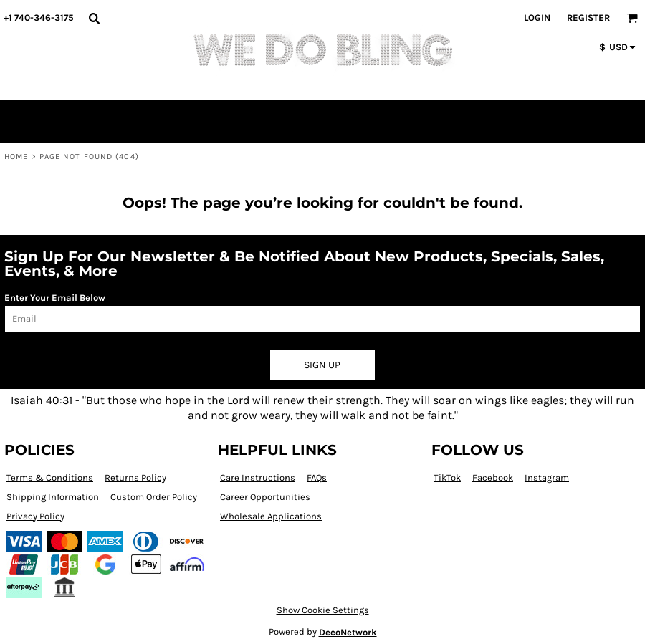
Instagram (547, 477)
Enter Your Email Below (55, 298)
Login (537, 18)
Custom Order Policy (154, 497)
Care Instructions (258, 477)
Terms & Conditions (50, 477)
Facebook (493, 477)
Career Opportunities (265, 497)
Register (588, 18)
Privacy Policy (35, 516)
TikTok (447, 477)
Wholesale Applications (271, 516)
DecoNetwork (348, 632)
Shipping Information (53, 497)
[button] (94, 18)
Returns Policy (135, 477)
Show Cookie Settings (323, 610)
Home (16, 157)
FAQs (317, 477)
